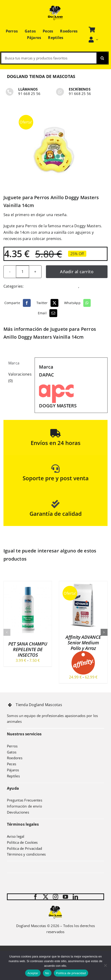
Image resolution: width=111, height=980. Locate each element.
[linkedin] (75, 897)
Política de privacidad (71, 973)
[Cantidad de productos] (22, 272)
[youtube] (65, 897)
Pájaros (13, 770)
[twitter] (46, 897)
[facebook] (35, 897)
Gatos (12, 752)
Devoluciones (18, 812)
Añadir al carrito (77, 272)
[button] (7, 632)
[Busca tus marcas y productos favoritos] (49, 58)
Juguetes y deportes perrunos (51, 286)
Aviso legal (16, 836)
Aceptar (33, 973)
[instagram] (55, 897)
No (47, 973)
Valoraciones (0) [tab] (19, 377)
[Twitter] (48, 303)
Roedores (15, 758)
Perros (86, 286)
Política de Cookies (22, 842)
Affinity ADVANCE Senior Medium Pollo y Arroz (83, 642)
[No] (105, 965)
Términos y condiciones (26, 854)
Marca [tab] (14, 363)
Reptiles (13, 776)
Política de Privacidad (24, 848)
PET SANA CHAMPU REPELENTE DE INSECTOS (28, 649)
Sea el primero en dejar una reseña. (35, 215)
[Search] (102, 58)
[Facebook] (18, 303)
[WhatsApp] (78, 303)
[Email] (48, 313)
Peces (12, 764)
